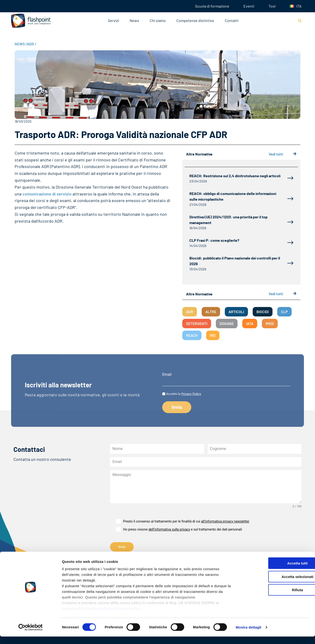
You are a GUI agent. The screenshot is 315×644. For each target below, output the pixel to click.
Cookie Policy (98, 616)
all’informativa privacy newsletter (225, 521)
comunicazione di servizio (47, 194)
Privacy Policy (127, 616)
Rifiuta (276, 598)
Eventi (249, 6)
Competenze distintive (195, 20)
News (134, 20)
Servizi (113, 20)
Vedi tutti (283, 154)
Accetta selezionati (275, 584)
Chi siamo (158, 20)
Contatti (232, 20)
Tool (272, 6)
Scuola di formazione (212, 6)
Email (167, 375)
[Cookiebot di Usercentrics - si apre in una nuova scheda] (31, 635)
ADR (32, 44)
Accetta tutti (276, 571)
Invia (122, 547)
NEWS (21, 44)
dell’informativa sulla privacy (169, 529)
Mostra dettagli (248, 635)
